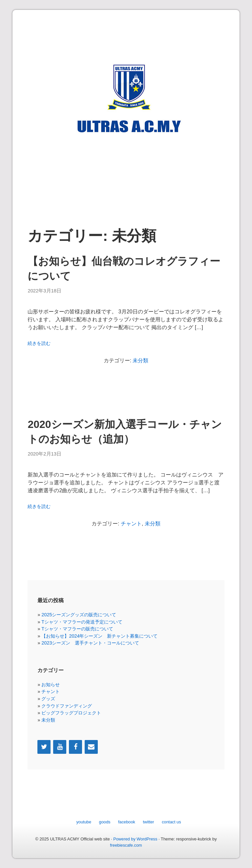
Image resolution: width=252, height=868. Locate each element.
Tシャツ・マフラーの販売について (77, 629)
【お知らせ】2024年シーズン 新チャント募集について (99, 636)
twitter (149, 822)
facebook (127, 822)
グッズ (48, 699)
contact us (171, 822)
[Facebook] (75, 747)
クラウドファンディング (67, 706)
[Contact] (91, 747)
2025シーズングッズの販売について (79, 615)
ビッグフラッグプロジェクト (71, 713)
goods (105, 822)
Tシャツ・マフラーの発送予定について (82, 622)
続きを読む (39, 343)
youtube (84, 822)
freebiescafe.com (126, 845)
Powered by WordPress (135, 839)
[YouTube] (60, 747)
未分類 (140, 360)
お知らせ (51, 685)
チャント (131, 524)
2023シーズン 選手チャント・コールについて (90, 643)
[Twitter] (44, 747)
